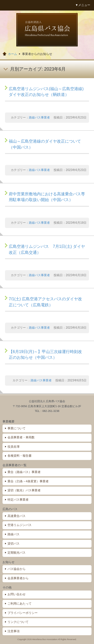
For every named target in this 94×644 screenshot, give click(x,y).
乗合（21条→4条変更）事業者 (28, 481)
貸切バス (14, 544)
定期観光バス (17, 553)
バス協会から (17, 569)
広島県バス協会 (47, 30)
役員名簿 (14, 447)
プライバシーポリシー (23, 613)
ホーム (13, 54)
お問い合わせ (17, 594)
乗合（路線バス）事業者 (24, 472)
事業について (17, 428)
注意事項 (14, 631)
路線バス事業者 (39, 118)
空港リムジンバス (20, 525)
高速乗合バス (17, 516)
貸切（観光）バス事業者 (24, 490)
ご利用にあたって (20, 604)
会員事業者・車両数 (21, 437)
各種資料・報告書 (20, 456)
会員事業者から (18, 578)
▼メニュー (83, 5)
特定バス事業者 (18, 500)
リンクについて (18, 622)
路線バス (14, 534)
